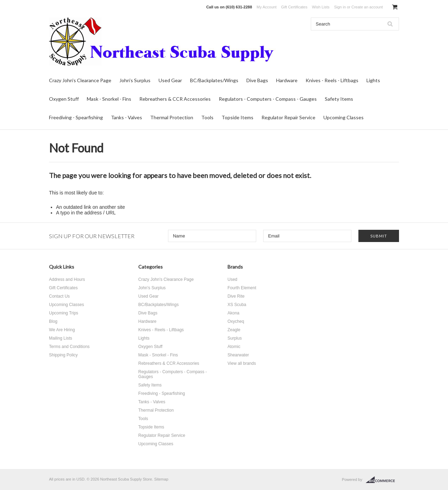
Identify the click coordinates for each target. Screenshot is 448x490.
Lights (373, 80)
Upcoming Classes (344, 117)
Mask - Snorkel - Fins (109, 99)
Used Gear (170, 80)
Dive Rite (236, 296)
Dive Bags (257, 80)
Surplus (235, 338)
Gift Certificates (294, 7)
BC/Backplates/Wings (214, 80)
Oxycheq (236, 321)
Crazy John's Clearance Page (80, 80)
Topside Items (237, 117)
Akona (233, 313)
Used (232, 279)
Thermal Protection (172, 117)
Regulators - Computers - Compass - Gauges (268, 99)
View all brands (242, 363)
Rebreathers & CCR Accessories (175, 99)
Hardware (287, 80)
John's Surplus (135, 80)
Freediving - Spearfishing (76, 117)
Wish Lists (321, 7)
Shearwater (238, 355)
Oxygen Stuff (64, 99)
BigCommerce (382, 480)
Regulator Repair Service (288, 117)
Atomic (234, 347)
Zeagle (234, 330)
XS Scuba (237, 305)
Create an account (367, 7)
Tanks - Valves (127, 117)
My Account (267, 7)
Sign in (340, 7)
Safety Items (339, 99)
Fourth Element (242, 288)
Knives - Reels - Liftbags (332, 80)
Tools (207, 117)
